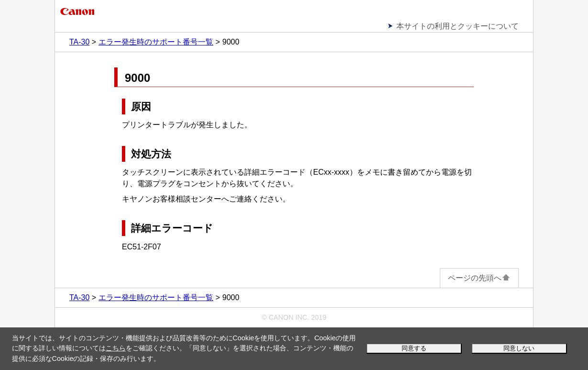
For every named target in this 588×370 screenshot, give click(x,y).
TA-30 (79, 42)
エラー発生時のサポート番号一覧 (156, 42)
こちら (116, 348)
